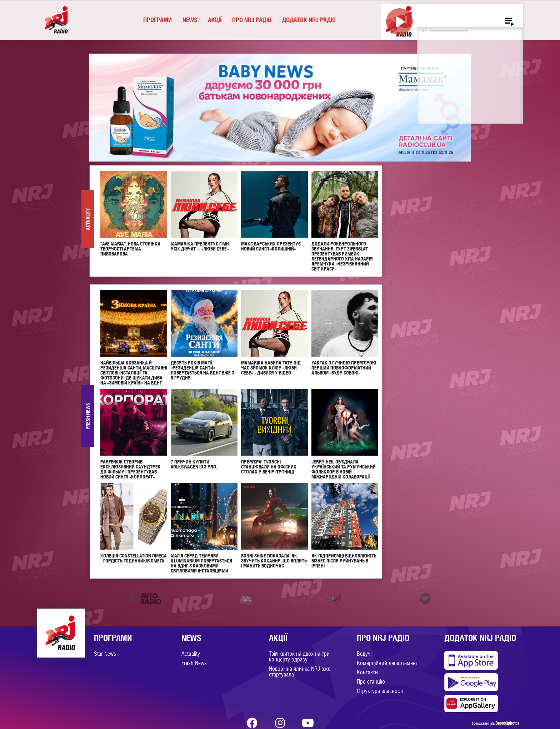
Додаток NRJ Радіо (309, 20)
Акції (215, 20)
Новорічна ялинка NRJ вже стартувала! (300, 672)
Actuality (191, 654)
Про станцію (371, 682)
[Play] (399, 22)
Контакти (367, 672)
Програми (157, 20)
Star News (105, 654)
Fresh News (194, 663)
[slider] (451, 31)
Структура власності (380, 691)
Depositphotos (507, 723)
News (190, 20)
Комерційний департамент (387, 663)
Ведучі (364, 654)
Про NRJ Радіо (252, 20)
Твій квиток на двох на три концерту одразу (299, 657)
